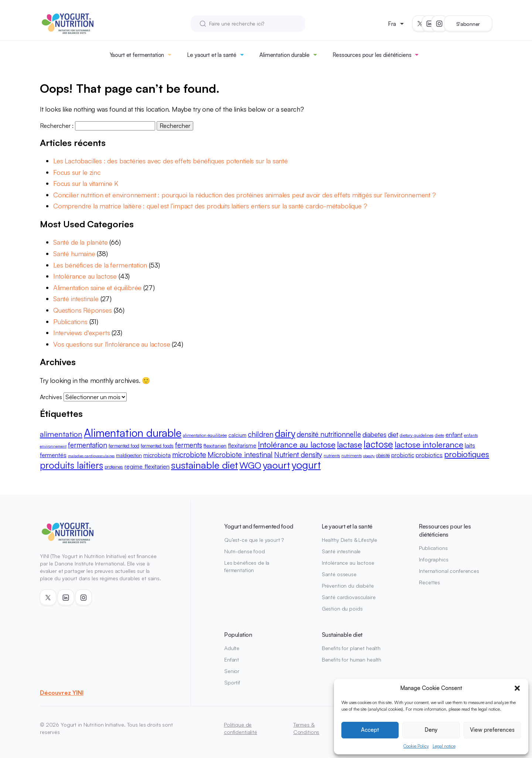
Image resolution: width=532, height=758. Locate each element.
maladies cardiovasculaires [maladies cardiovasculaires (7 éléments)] (91, 456)
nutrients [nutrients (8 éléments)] (332, 456)
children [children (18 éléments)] (261, 434)
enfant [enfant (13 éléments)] (454, 434)
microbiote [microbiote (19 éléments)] (189, 454)
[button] (517, 688)
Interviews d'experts (81, 333)
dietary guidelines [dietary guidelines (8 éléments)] (417, 435)
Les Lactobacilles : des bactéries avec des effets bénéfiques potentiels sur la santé (170, 161)
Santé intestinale (76, 299)
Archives (51, 397)
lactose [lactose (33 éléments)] (378, 444)
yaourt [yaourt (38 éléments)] (276, 465)
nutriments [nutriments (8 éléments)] (352, 456)
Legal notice (444, 746)
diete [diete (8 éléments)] (439, 435)
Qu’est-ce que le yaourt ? (254, 540)
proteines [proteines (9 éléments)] (114, 467)
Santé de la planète (81, 242)
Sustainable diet (342, 635)
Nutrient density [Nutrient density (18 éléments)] (298, 454)
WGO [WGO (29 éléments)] (250, 465)
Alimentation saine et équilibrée (97, 288)
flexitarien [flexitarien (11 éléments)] (215, 446)
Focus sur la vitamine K (86, 183)
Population (238, 635)
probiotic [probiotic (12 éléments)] (403, 455)
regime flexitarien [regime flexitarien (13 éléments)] (147, 466)
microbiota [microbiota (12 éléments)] (157, 455)
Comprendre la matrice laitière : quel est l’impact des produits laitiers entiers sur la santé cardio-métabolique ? (210, 206)
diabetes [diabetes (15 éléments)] (374, 434)
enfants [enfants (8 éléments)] (471, 435)
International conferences (449, 571)
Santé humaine (74, 254)
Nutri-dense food (245, 551)
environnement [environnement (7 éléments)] (53, 446)
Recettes (429, 582)
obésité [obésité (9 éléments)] (383, 455)
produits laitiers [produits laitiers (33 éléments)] (71, 465)
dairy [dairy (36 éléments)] (285, 433)
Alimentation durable (284, 55)
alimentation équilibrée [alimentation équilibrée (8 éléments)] (205, 435)
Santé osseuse (339, 574)
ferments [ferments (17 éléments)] (189, 445)
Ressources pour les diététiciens (372, 55)
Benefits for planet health (351, 648)
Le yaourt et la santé (212, 55)
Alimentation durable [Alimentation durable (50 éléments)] (133, 433)
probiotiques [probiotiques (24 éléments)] (467, 454)
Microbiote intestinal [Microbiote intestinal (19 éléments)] (240, 454)
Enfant (232, 660)
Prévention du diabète (348, 586)
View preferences (492, 730)
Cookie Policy (416, 746)
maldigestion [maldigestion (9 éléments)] (129, 455)
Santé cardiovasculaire (349, 597)
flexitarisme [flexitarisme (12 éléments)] (242, 445)
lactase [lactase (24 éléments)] (349, 444)
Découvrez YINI (62, 693)
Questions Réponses (83, 310)
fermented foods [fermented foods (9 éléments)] (157, 446)
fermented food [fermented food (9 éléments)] (124, 446)
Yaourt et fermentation (137, 55)
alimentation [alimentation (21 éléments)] (61, 434)
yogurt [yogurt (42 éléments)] (306, 465)
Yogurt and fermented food (259, 526)
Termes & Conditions (306, 728)
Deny (431, 730)
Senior (232, 671)
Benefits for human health (352, 660)
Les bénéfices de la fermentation (100, 265)
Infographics (434, 559)
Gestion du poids (342, 609)
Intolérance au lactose (85, 276)
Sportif (232, 682)
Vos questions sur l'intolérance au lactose (112, 344)
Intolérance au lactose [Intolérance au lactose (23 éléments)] (297, 444)
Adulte (232, 648)
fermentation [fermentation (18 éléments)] (88, 445)
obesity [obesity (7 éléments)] (369, 456)
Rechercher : (57, 126)
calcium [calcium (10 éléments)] (237, 435)
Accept (370, 730)
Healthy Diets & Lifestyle (350, 540)
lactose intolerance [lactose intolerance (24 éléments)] (429, 444)
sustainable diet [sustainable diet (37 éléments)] (204, 465)
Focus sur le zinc (77, 172)
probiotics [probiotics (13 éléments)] (429, 455)
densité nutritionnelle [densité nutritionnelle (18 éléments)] (329, 434)
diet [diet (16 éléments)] (393, 434)
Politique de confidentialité (241, 728)
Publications (70, 322)
